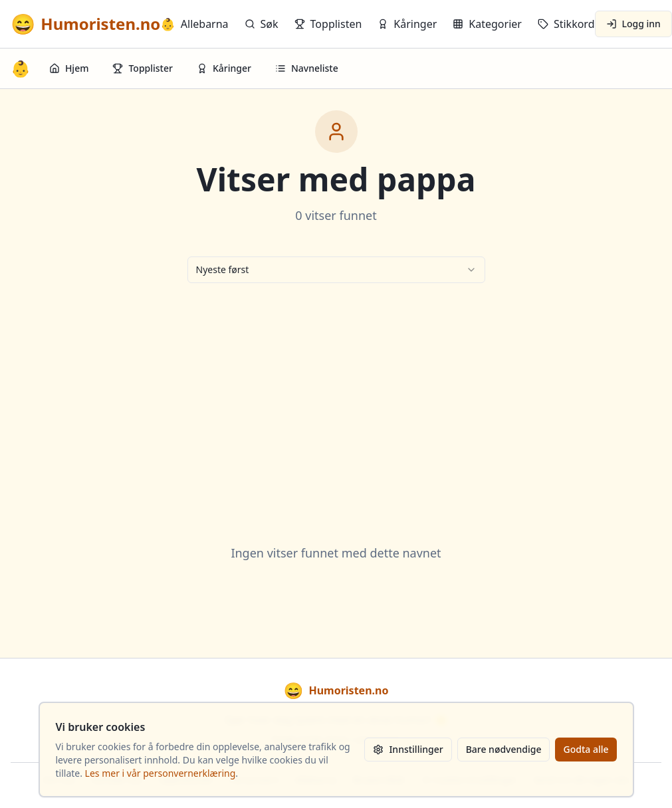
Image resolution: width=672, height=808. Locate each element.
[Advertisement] (336, 397)
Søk (262, 24)
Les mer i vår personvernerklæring (161, 773)
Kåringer (407, 24)
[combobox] (336, 270)
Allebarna (194, 24)
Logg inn (633, 24)
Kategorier (487, 24)
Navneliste (307, 68)
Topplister (143, 68)
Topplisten (328, 24)
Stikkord (566, 24)
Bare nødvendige (504, 749)
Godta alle (586, 749)
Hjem (69, 68)
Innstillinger (408, 749)
